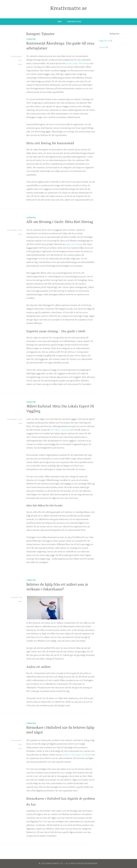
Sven (20, 64)
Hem (60, 21)
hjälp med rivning (74, 244)
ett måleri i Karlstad (60, 430)
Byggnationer (104, 41)
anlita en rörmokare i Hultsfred (77, 755)
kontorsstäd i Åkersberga (78, 63)
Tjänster (31, 39)
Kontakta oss (74, 21)
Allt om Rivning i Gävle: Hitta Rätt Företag (60, 222)
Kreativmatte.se (68, 9)
